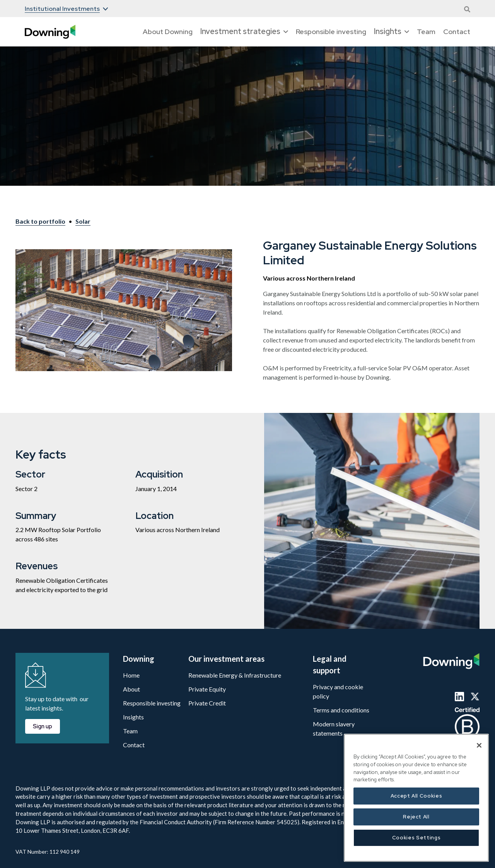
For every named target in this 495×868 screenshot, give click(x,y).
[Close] (479, 745)
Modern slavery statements (334, 728)
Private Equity (207, 689)
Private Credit (207, 703)
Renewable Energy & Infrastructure (235, 675)
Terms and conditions (341, 710)
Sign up (43, 726)
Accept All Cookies (416, 796)
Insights (133, 717)
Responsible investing (331, 32)
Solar (83, 221)
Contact (457, 32)
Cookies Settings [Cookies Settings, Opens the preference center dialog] (416, 838)
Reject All (416, 817)
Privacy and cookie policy (338, 691)
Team (426, 32)
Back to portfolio (40, 221)
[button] (66, 9)
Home (131, 675)
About (131, 689)
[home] (50, 32)
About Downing (168, 32)
